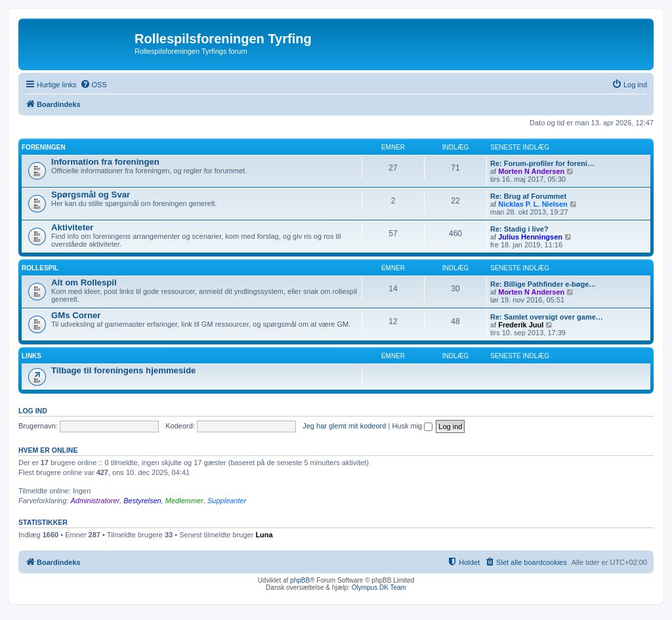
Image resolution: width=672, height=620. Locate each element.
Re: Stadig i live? (519, 229)
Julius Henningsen (530, 237)
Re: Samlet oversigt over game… (547, 317)
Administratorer (95, 501)
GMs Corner (76, 315)
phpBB (300, 580)
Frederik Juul (521, 325)
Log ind (33, 411)
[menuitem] (94, 85)
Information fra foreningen (105, 162)
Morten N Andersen (531, 171)
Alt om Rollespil (84, 282)
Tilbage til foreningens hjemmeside (123, 370)
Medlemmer (184, 501)
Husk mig (412, 426)
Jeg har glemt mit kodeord (344, 426)
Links (31, 356)
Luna (264, 535)
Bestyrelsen (142, 501)
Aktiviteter (73, 227)
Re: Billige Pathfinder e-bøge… (543, 284)
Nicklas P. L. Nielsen (533, 204)
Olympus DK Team (379, 588)
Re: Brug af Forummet (528, 196)
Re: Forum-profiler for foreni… (542, 163)
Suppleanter (227, 501)
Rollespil (40, 268)
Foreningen (44, 147)
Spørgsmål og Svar (91, 195)
